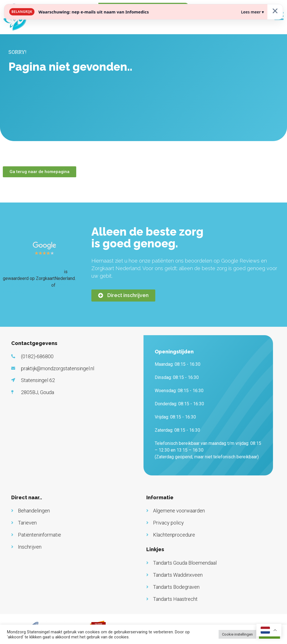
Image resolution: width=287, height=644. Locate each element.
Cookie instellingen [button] (237, 634)
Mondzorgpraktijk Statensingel (33, 272)
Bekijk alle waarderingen (26, 285)
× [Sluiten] (275, 11)
